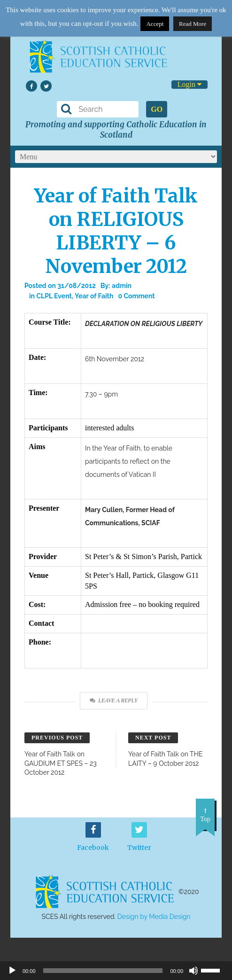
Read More (193, 24)
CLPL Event (54, 296)
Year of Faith (94, 296)
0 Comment (136, 296)
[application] (116, 971)
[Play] (12, 971)
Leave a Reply (113, 700)
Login (189, 84)
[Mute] (193, 971)
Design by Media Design (154, 917)
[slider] (214, 970)
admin (122, 286)
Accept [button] (155, 24)
